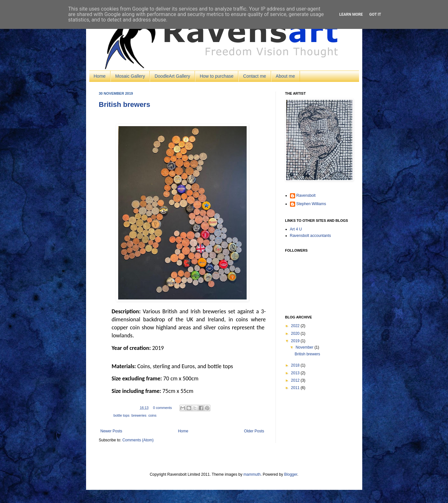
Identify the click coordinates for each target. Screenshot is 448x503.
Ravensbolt (306, 195)
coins (152, 415)
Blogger (291, 474)
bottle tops (121, 415)
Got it (375, 14)
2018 (296, 365)
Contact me (255, 76)
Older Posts (254, 431)
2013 (296, 373)
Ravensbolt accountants (311, 236)
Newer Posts (111, 431)
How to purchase (217, 76)
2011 (296, 388)
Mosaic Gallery (130, 76)
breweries (139, 415)
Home (100, 76)
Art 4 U (296, 229)
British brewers (125, 104)
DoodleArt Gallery (172, 76)
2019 (296, 341)
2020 (296, 334)
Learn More (351, 14)
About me (285, 76)
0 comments (162, 408)
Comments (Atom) (138, 440)
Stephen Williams (311, 204)
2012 (296, 380)
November (305, 347)
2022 (296, 326)
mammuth (252, 474)
